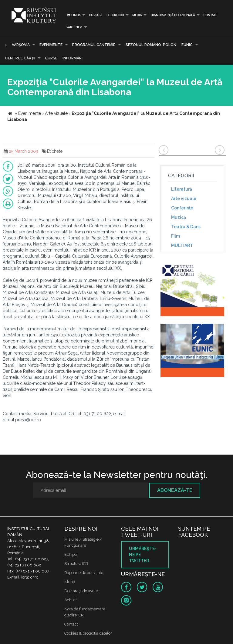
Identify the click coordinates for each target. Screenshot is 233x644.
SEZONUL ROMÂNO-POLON (151, 45)
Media (137, 15)
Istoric (70, 582)
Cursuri (96, 15)
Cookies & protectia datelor (88, 633)
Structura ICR (76, 564)
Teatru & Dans (186, 227)
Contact (211, 15)
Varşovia (21, 45)
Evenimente (51, 45)
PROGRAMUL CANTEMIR (94, 45)
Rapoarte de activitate (84, 573)
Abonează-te (175, 490)
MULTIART (182, 245)
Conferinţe (182, 208)
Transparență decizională (173, 15)
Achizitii (71, 600)
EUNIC (187, 45)
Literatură (182, 189)
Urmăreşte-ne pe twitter (143, 555)
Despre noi (115, 15)
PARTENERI (74, 27)
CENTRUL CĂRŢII (20, 58)
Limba (74, 15)
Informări (73, 58)
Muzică (179, 217)
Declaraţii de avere (81, 591)
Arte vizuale (184, 199)
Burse (51, 58)
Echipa (71, 554)
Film (176, 236)
